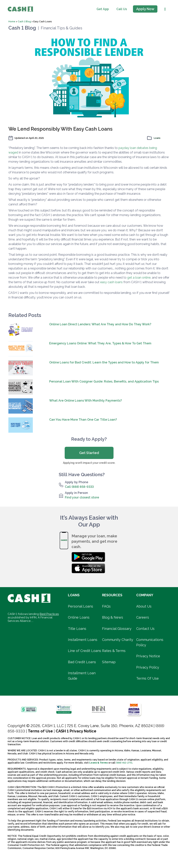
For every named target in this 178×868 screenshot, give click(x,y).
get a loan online (139, 278)
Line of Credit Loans (85, 651)
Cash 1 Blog (25, 22)
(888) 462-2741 (124, 763)
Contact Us (145, 629)
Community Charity (118, 640)
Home (12, 22)
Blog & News (113, 617)
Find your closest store (82, 497)
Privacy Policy (148, 667)
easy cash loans (111, 282)
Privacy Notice (148, 656)
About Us (144, 606)
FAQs (106, 606)
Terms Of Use (147, 678)
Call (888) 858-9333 (79, 487)
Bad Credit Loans (82, 662)
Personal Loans (81, 606)
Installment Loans (83, 640)
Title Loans (77, 629)
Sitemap (109, 662)
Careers (143, 617)
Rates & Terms (114, 651)
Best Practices (49, 614)
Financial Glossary (117, 629)
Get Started (89, 453)
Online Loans (79, 617)
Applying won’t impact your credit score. (89, 463)
